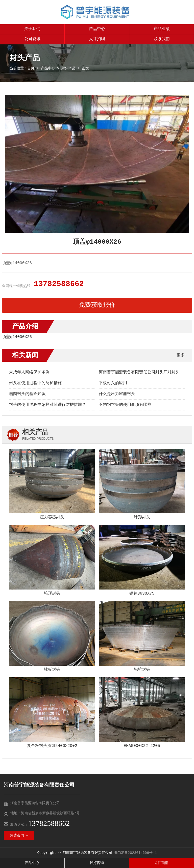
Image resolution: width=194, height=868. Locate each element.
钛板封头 (52, 670)
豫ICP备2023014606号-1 (136, 853)
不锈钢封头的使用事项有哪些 (125, 405)
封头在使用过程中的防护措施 (35, 383)
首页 (31, 68)
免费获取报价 (97, 305)
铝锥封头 (142, 670)
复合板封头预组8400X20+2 (52, 746)
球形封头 (142, 517)
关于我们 (32, 29)
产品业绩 (162, 29)
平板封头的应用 (113, 383)
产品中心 (97, 29)
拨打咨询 (97, 863)
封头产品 (68, 68)
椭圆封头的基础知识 (27, 394)
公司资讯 (32, 39)
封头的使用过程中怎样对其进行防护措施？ (47, 405)
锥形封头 (52, 594)
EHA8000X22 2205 (142, 746)
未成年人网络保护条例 (29, 372)
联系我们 (162, 39)
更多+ (182, 355)
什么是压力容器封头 (117, 394)
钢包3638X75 (142, 594)
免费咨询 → (19, 835)
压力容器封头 (52, 517)
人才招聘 (97, 39)
